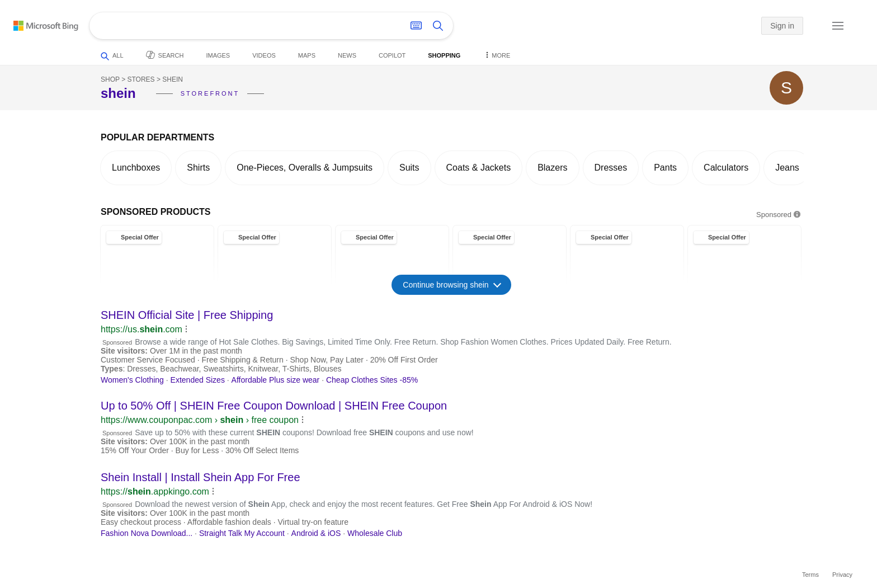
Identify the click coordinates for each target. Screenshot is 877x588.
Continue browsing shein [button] (452, 284)
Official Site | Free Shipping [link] (187, 315)
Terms (810, 575)
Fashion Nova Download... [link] (147, 533)
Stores (141, 79)
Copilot (392, 55)
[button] (812, 26)
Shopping (444, 55)
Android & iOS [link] (316, 533)
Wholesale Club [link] (375, 533)
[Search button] (438, 26)
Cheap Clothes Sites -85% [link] (372, 380)
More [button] (496, 55)
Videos (264, 55)
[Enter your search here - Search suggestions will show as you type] (240, 26)
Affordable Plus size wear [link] (276, 380)
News (347, 55)
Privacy (842, 575)
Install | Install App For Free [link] (201, 477)
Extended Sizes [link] (198, 380)
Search (165, 55)
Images (218, 55)
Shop (110, 79)
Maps (307, 55)
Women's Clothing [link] (132, 380)
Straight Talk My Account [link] (242, 533)
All (112, 56)
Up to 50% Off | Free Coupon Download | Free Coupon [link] (274, 406)
